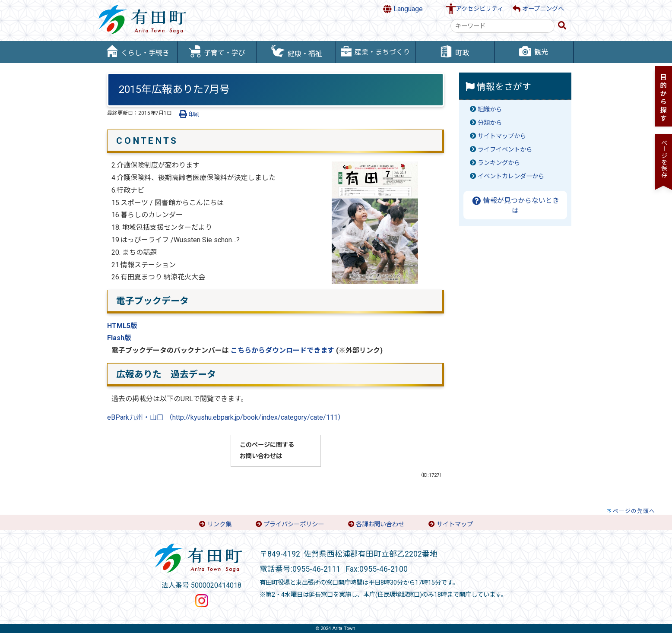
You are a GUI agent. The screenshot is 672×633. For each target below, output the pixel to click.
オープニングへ (538, 9)
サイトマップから (502, 136)
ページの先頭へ (634, 511)
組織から (490, 109)
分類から (490, 123)
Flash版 (119, 338)
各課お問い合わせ (380, 524)
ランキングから (499, 163)
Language (403, 9)
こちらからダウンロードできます (282, 350)
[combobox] (502, 26)
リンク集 (219, 524)
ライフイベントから (505, 150)
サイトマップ (455, 524)
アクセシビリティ (479, 9)
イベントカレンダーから (511, 176)
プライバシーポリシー (294, 524)
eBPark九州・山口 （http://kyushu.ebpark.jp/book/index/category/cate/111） (226, 417)
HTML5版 (122, 326)
